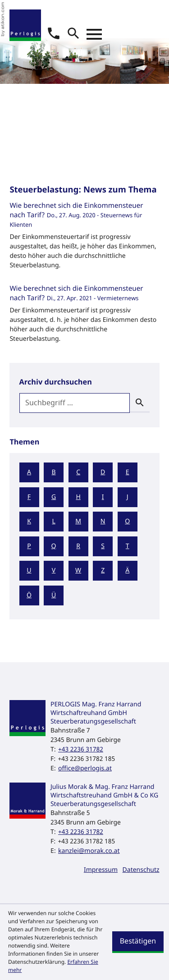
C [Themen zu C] (78, 472)
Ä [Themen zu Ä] (127, 570)
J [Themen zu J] (128, 497)
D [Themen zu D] (103, 472)
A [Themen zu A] (29, 472)
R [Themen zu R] (78, 546)
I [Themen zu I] (103, 497)
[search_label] (75, 403)
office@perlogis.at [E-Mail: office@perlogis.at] (85, 768)
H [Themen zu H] (78, 497)
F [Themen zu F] (29, 497)
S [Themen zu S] (103, 546)
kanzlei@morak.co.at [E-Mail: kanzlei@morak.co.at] (89, 851)
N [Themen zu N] (103, 521)
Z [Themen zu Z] (103, 570)
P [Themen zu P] (29, 546)
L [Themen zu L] (53, 521)
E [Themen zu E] (128, 472)
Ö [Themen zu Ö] (29, 595)
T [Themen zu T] (128, 546)
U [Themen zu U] (29, 570)
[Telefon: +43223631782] (81, 749)
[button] (54, 33)
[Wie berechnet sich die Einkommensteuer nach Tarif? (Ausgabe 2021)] (84, 316)
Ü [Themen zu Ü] (54, 595)
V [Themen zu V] (54, 570)
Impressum (101, 870)
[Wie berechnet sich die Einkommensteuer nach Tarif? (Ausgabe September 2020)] (84, 238)
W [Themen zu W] (78, 570)
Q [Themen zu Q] (54, 546)
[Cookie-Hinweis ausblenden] (138, 942)
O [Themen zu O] (127, 521)
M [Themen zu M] (78, 521)
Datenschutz (141, 870)
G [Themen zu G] (54, 497)
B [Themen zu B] (54, 472)
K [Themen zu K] (29, 521)
